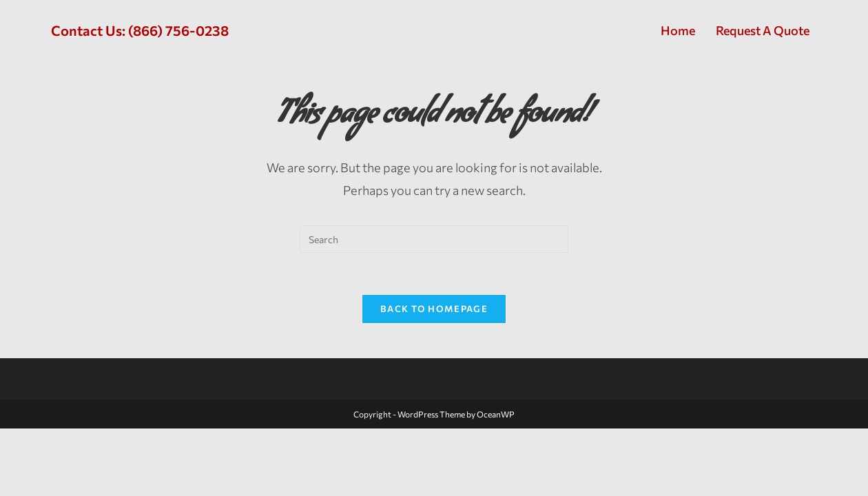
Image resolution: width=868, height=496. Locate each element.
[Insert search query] (434, 239)
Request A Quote (763, 30)
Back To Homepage (434, 309)
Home (678, 30)
